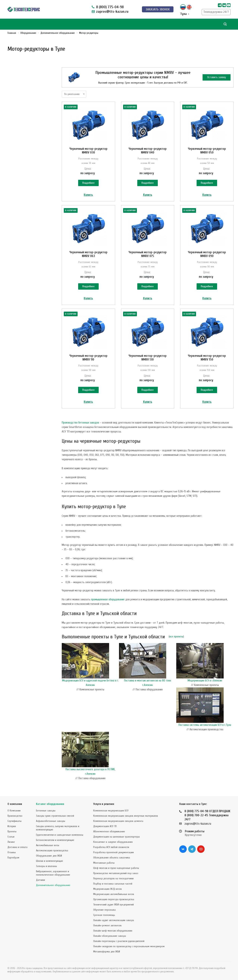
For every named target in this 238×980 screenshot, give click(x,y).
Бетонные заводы (46, 811)
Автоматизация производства (52, 850)
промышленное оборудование (108, 599)
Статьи (11, 837)
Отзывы (12, 852)
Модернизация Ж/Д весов (108, 889)
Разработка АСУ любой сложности (111, 847)
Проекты (12, 831)
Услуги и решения (104, 804)
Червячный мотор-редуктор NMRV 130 (148, 358)
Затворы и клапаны (46, 866)
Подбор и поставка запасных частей (113, 884)
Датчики (40, 880)
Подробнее (88, 183)
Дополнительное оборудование (53, 885)
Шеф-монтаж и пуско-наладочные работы (116, 868)
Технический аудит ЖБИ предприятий (113, 905)
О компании (15, 804)
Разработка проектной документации (113, 852)
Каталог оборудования (50, 804)
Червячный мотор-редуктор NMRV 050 (207, 151)
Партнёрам (13, 858)
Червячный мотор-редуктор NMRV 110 (88, 358)
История (12, 826)
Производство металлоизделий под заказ (116, 873)
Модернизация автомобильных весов (114, 894)
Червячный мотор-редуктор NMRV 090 (207, 254)
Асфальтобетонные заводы (51, 821)
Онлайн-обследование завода (110, 936)
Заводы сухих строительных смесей (55, 816)
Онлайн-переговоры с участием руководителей (119, 941)
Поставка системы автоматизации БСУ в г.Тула (205, 725)
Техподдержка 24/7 (216, 12)
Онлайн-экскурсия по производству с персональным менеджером (129, 946)
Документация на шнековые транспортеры (116, 837)
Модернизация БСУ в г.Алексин (205, 681)
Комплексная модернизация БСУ (111, 811)
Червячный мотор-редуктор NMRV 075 (148, 254)
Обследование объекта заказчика (112, 858)
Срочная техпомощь (104, 915)
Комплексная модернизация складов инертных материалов (126, 816)
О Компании (14, 811)
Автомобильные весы (48, 845)
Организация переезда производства (114, 899)
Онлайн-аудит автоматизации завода (114, 920)
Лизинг (11, 842)
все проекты (176, 637)
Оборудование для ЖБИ (49, 856)
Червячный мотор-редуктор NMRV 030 (88, 151)
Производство (15, 816)
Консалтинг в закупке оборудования (113, 842)
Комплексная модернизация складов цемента (118, 821)
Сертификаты (14, 821)
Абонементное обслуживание (109, 831)
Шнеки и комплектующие (50, 861)
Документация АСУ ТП (105, 826)
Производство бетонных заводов (80, 423)
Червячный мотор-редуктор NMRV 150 (207, 358)
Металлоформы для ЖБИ (107, 952)
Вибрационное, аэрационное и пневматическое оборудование (53, 873)
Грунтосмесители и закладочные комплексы (60, 835)
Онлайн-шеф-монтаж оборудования (113, 931)
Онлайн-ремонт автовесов (107, 925)
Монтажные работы (104, 863)
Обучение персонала (104, 910)
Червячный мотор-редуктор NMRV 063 (88, 254)
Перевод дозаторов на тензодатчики (113, 878)
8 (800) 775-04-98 (110, 7)
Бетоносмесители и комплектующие (55, 840)
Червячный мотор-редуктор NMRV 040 (148, 151)
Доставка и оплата (17, 847)
